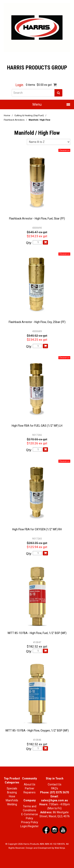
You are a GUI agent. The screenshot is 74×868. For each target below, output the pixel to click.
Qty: (29, 243)
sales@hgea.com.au (54, 800)
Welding (12, 804)
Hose (12, 796)
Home (7, 116)
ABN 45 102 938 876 (55, 844)
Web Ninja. (60, 848)
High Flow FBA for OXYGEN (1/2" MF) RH (37, 529)
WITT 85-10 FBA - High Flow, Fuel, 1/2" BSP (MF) (37, 633)
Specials (12, 788)
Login (19, 85)
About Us (30, 784)
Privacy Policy (30, 822)
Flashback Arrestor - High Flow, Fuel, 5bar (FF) (37, 218)
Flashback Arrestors (14, 120)
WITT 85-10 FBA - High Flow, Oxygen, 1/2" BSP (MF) (37, 730)
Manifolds (12, 800)
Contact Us (55, 784)
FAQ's (55, 788)
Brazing (12, 792)
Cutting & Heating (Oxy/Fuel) (29, 116)
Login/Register (30, 826)
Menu (37, 104)
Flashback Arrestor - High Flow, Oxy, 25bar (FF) (37, 322)
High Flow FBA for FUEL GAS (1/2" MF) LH (37, 426)
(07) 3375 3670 (59, 792)
